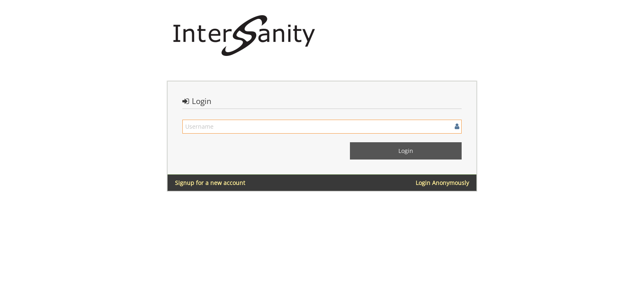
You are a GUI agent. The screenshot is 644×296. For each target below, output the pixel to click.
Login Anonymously (442, 183)
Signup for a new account (210, 183)
